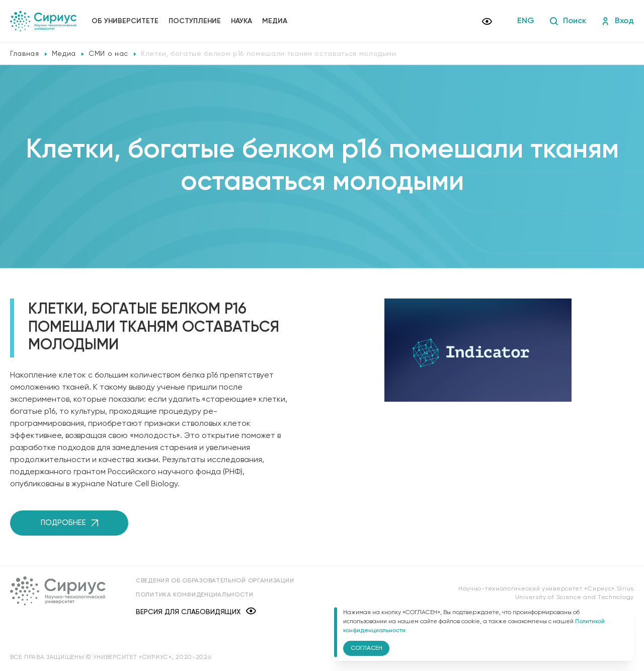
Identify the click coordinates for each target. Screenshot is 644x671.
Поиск (568, 21)
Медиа (275, 21)
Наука (242, 21)
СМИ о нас (108, 54)
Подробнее (69, 523)
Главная (25, 54)
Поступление (195, 21)
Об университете (125, 21)
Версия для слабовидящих (196, 612)
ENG (526, 21)
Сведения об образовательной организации (215, 581)
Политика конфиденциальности (195, 595)
